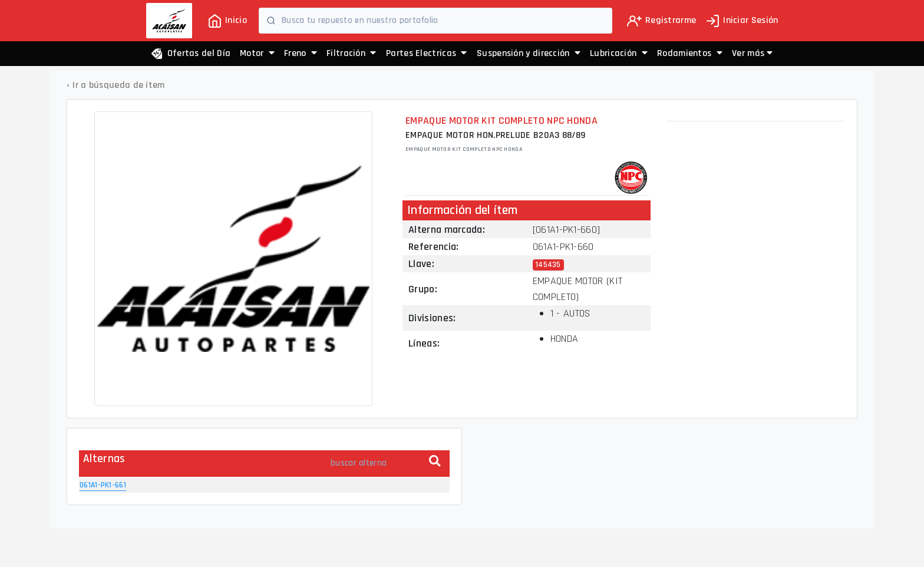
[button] (752, 54)
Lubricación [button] (619, 53)
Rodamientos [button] (690, 53)
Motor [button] (257, 53)
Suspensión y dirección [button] (529, 53)
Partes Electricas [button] (427, 53)
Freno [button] (301, 53)
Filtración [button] (352, 53)
